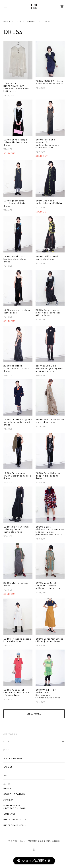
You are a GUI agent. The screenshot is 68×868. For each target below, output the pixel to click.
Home (7, 21)
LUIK (18, 21)
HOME (7, 789)
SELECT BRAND (13, 758)
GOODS (8, 767)
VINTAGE (32, 21)
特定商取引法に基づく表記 (40, 841)
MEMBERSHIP (12, 806)
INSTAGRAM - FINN (15, 825)
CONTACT (10, 814)
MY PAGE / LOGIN (16, 808)
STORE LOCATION (14, 794)
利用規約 (8, 800)
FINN (7, 750)
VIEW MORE (34, 714)
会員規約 (56, 841)
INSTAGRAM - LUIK (15, 820)
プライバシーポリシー (18, 841)
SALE (6, 775)
